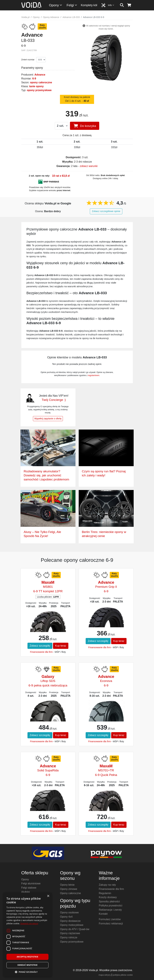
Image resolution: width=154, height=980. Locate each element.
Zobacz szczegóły (40, 646)
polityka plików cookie (123, 975)
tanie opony (36, 86)
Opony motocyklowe (72, 925)
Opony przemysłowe (72, 942)
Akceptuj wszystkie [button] (27, 957)
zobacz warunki (89, 166)
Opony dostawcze (70, 921)
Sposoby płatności (109, 901)
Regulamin (105, 893)
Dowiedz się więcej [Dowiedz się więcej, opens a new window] (29, 924)
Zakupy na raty (107, 885)
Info (111, 5)
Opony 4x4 (66, 917)
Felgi (72, 5)
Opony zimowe (69, 889)
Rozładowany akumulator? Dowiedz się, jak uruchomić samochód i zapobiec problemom (47, 475)
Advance (40, 75)
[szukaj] (122, 5)
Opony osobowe (69, 912)
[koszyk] (129, 5)
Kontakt (103, 914)
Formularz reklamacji (111, 924)
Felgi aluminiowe (31, 883)
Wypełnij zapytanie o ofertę (48, 419)
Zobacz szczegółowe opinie (106, 211)
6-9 (34, 79)
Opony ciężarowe (70, 933)
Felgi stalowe (29, 888)
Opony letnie (67, 885)
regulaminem (94, 375)
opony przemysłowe (39, 90)
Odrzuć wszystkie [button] (27, 965)
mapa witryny (105, 975)
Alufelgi (26, 892)
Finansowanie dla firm (41, 652)
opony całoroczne (41, 82)
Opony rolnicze (69, 937)
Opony (56, 5)
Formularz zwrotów (110, 919)
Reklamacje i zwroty (110, 910)
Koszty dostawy (108, 897)
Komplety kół (89, 5)
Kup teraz (61, 646)
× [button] (48, 896)
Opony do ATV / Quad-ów (75, 929)
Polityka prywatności (111, 906)
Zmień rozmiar (28, 60)
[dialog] (27, 935)
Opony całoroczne (71, 893)
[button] (27, 972)
